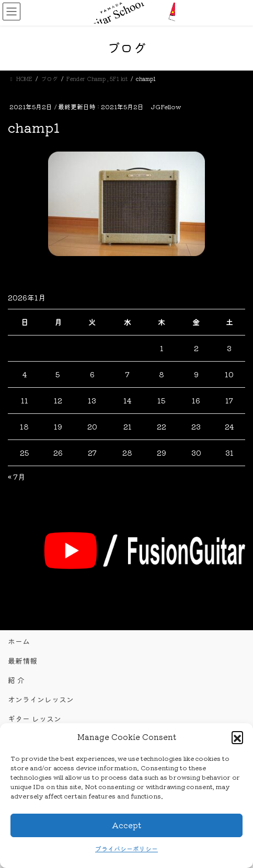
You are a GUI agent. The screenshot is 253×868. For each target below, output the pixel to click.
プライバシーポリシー (126, 848)
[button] (237, 737)
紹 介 (16, 680)
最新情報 (22, 661)
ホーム (19, 641)
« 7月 (16, 477)
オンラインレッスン (41, 699)
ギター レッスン (34, 719)
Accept (126, 825)
